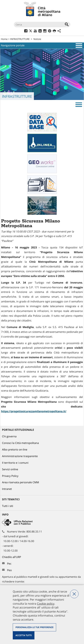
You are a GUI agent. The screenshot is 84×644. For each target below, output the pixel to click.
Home (4, 39)
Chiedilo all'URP (12, 557)
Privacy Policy (10, 476)
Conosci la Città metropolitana (20, 443)
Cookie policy (46, 604)
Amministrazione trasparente (20, 456)
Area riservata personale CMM (20, 482)
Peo (9, 570)
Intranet (7, 489)
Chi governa (9, 437)
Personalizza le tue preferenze (34, 627)
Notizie (37, 39)
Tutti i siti (8, 506)
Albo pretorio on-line (15, 450)
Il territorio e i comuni (15, 463)
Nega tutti (74, 594)
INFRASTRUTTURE (20, 39)
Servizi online (10, 469)
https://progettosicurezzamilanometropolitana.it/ (34, 411)
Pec (9, 564)
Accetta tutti (24, 635)
